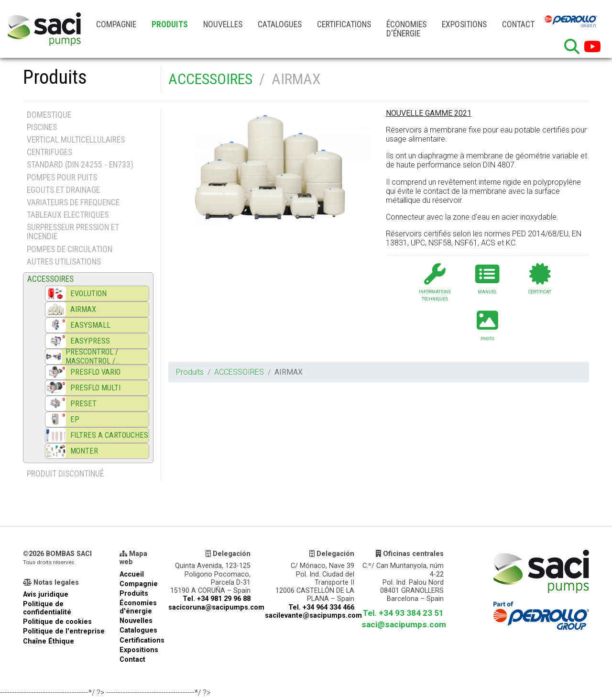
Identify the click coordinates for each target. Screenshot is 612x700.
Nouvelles (223, 24)
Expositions (464, 24)
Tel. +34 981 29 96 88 (217, 599)
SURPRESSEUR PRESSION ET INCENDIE (73, 232)
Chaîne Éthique (49, 641)
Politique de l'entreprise (64, 631)
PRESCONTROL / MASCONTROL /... (93, 356)
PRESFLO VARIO (95, 372)
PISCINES (42, 127)
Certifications (344, 24)
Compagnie (116, 24)
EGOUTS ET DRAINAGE (63, 190)
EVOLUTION (88, 294)
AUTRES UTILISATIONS (64, 262)
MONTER (84, 451)
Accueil (132, 574)
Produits (170, 24)
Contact (518, 24)
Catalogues (280, 24)
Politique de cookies (57, 622)
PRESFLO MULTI (95, 388)
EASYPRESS (90, 341)
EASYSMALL (90, 325)
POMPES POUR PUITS (62, 178)
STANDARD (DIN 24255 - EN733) (80, 165)
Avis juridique (46, 594)
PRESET (83, 404)
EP (75, 419)
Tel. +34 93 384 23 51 (403, 613)
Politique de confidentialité (47, 608)
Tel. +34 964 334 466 (321, 607)
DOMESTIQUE (49, 115)
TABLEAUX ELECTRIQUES (68, 215)
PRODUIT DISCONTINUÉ (65, 474)
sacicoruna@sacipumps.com (216, 607)
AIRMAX (83, 309)
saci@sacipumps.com (404, 624)
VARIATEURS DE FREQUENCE (73, 202)
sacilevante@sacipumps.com (313, 616)
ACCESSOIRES (210, 79)
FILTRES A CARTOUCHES (109, 435)
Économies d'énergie (406, 29)
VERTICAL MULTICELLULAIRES (76, 140)
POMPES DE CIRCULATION (70, 249)
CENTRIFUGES (49, 152)
